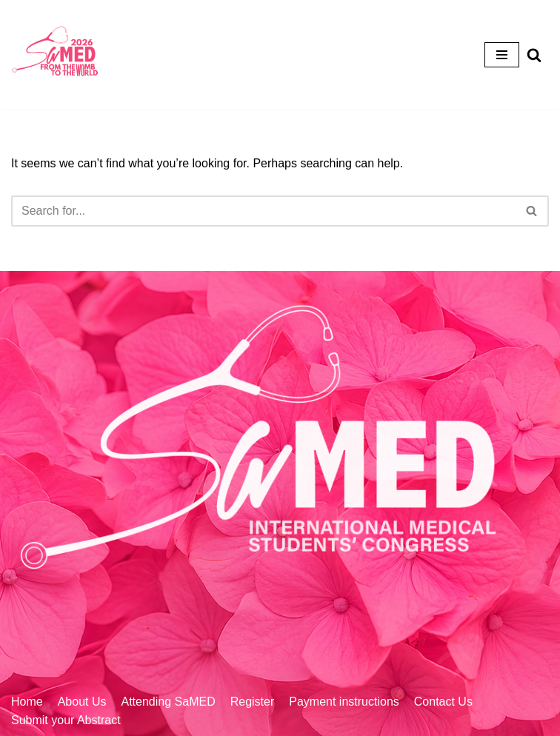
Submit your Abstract (66, 720)
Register (253, 702)
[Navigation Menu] (502, 55)
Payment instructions (344, 702)
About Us (82, 702)
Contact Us (443, 702)
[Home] (56, 55)
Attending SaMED (169, 702)
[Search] (263, 211)
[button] (531, 211)
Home (27, 702)
